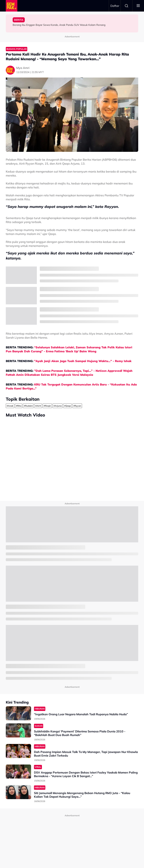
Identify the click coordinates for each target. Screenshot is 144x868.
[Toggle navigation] (138, 6)
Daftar (115, 6)
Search (126, 6)
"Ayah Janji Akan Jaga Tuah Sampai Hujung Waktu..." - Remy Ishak (83, 361)
